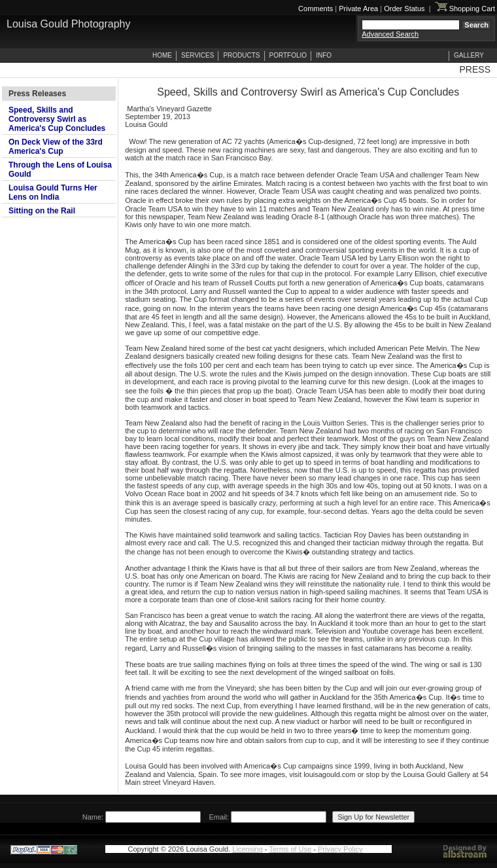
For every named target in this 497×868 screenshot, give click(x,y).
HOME (162, 55)
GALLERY (469, 55)
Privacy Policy (340, 849)
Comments (316, 9)
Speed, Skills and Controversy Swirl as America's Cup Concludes (57, 119)
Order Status (404, 9)
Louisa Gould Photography (68, 24)
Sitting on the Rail (42, 211)
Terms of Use (290, 849)
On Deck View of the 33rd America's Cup (56, 147)
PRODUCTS (241, 55)
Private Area (358, 9)
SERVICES (197, 55)
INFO (324, 55)
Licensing (247, 849)
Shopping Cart (465, 9)
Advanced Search (390, 34)
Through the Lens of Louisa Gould (60, 170)
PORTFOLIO (288, 55)
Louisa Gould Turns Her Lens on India (53, 192)
